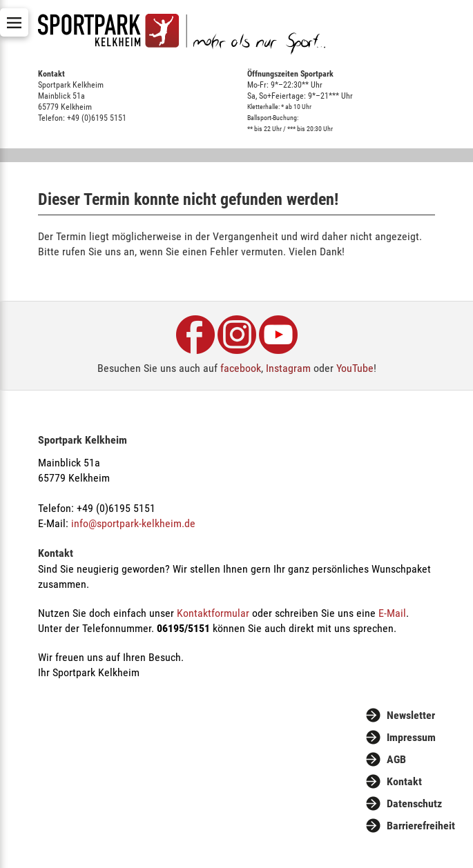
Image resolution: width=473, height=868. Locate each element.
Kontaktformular (213, 613)
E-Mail (392, 613)
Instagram (288, 368)
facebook (241, 368)
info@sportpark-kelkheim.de (133, 523)
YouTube (355, 368)
